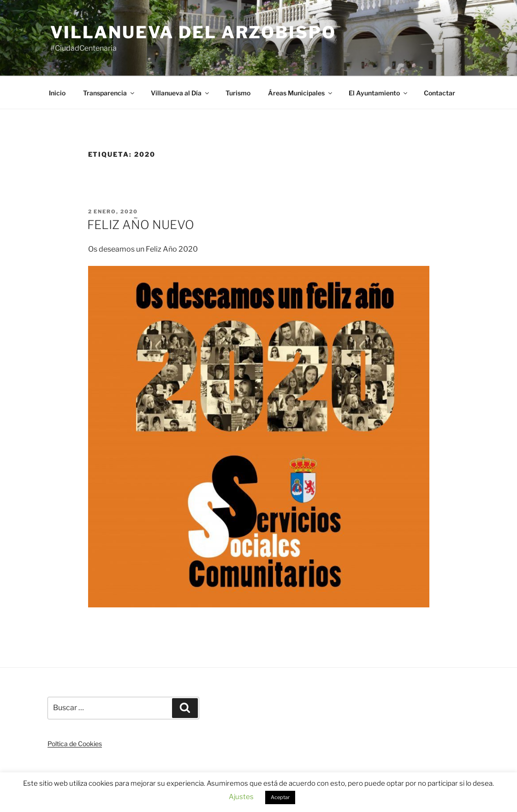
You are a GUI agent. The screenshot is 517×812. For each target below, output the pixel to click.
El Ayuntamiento (379, 93)
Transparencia (109, 93)
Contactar (440, 93)
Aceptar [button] (280, 797)
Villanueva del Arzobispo (193, 32)
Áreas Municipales (301, 93)
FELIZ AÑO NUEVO (141, 225)
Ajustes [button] (241, 797)
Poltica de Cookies (75, 744)
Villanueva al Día (181, 93)
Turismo (238, 93)
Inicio (57, 93)
